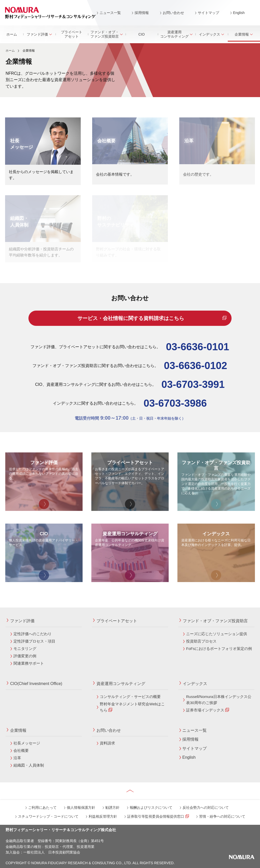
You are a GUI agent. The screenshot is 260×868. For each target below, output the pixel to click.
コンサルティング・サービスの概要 (130, 697)
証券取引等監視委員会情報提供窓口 (158, 816)
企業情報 (18, 730)
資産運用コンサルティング (176, 34)
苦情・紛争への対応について (222, 816)
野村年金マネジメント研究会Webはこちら (132, 707)
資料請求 (107, 743)
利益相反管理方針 (103, 816)
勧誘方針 (112, 808)
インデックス (212, 34)
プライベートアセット (72, 34)
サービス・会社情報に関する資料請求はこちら (151, 318)
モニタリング (25, 649)
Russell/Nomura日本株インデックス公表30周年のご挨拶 (219, 700)
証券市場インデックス (208, 710)
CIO (142, 34)
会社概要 (21, 750)
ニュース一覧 (110, 13)
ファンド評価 (39, 34)
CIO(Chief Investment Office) (36, 684)
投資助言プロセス (201, 641)
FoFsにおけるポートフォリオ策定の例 (219, 649)
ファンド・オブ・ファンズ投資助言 (107, 34)
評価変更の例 (25, 656)
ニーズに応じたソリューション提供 (217, 634)
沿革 (17, 758)
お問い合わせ (173, 13)
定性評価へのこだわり (32, 634)
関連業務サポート (29, 663)
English (239, 13)
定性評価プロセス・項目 (34, 641)
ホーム (12, 34)
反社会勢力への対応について (206, 808)
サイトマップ (208, 13)
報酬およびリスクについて (151, 808)
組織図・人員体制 (29, 765)
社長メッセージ (27, 743)
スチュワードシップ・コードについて (48, 816)
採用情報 (142, 13)
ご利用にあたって (42, 808)
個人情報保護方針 (81, 808)
